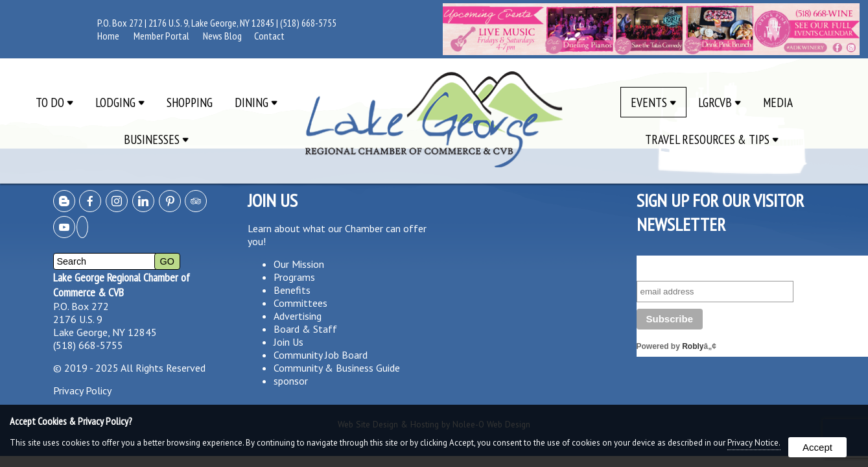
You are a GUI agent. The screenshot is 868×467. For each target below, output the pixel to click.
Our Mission (299, 264)
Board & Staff (305, 329)
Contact (269, 36)
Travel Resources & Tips (712, 139)
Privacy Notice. (754, 443)
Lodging (120, 102)
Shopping (190, 102)
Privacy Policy (82, 390)
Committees (300, 303)
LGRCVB (720, 102)
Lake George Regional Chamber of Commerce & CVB (122, 285)
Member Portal (161, 36)
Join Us (288, 342)
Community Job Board (321, 355)
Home (108, 36)
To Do (54, 102)
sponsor (291, 381)
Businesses (156, 139)
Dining (256, 102)
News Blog (222, 36)
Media (778, 102)
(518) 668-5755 (308, 23)
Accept (817, 447)
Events (653, 102)
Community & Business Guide (337, 368)
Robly (693, 346)
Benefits (292, 290)
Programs (294, 277)
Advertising (298, 316)
